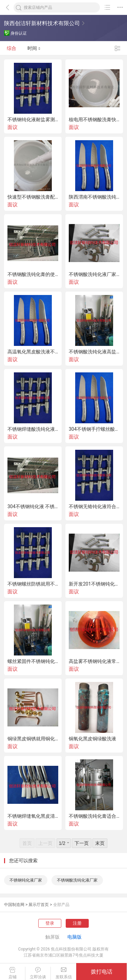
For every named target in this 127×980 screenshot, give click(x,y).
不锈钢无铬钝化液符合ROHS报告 (94, 506)
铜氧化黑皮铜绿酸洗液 (92, 739)
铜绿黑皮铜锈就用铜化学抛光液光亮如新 (33, 739)
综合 (12, 48)
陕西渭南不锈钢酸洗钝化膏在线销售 (94, 197)
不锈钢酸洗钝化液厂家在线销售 (94, 274)
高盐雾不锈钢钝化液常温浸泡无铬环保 (94, 661)
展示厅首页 (39, 905)
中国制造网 (14, 905)
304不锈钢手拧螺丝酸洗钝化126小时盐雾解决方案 (94, 429)
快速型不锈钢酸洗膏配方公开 (33, 197)
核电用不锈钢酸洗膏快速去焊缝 (94, 119)
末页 (100, 843)
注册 (77, 923)
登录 (50, 923)
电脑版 (75, 937)
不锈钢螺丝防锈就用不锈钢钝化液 (33, 584)
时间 (34, 48)
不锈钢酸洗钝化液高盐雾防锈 (94, 352)
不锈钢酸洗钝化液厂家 (77, 880)
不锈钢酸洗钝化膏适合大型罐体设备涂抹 (94, 816)
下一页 (82, 843)
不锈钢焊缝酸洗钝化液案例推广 (33, 429)
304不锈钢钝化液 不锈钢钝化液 (33, 506)
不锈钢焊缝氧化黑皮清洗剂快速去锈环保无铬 (33, 816)
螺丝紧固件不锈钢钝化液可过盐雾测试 (33, 661)
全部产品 (61, 905)
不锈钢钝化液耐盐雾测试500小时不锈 (33, 119)
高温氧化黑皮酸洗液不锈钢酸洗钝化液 (33, 352)
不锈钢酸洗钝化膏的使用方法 (33, 274)
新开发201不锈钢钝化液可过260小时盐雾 (94, 584)
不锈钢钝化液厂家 (26, 880)
